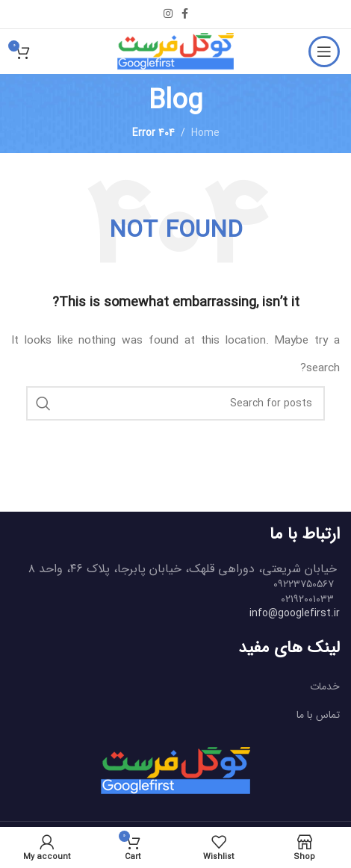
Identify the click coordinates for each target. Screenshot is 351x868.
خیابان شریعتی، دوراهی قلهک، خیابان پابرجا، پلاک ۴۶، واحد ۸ (183, 569)
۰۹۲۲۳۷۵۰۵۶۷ (304, 584)
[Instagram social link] (168, 14)
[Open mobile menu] (324, 52)
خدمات (325, 686)
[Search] (175, 403)
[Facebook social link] (185, 14)
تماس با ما (318, 715)
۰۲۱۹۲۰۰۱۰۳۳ (307, 599)
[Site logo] (175, 51)
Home (205, 133)
